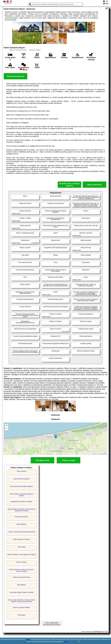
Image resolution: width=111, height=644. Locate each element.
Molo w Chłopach (21, 562)
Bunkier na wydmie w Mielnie (22, 608)
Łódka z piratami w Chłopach (21, 539)
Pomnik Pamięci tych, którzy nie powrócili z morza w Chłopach (22, 570)
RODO (66, 642)
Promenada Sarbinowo (21, 517)
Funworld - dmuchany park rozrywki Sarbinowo (22, 532)
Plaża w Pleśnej (22, 471)
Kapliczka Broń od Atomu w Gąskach (22, 502)
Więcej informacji (94, 185)
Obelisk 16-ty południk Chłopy (22, 577)
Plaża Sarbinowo (21, 524)
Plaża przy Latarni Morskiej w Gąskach (22, 486)
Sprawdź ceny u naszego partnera (69, 185)
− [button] (7, 429)
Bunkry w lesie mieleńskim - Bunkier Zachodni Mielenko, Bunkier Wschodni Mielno (22, 601)
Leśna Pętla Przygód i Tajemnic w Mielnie (22, 592)
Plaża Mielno (22, 615)
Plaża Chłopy (22, 547)
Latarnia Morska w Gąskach (22, 479)
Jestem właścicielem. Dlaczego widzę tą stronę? (52, 624)
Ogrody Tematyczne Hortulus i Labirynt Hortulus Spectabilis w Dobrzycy (22, 510)
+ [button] (7, 425)
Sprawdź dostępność (16, 76)
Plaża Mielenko (22, 585)
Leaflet (94, 454)
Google (28, 639)
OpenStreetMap (103, 454)
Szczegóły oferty (42, 460)
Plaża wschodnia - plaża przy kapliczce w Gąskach (21, 495)
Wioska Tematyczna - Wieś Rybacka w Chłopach (22, 555)
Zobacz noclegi (69, 460)
